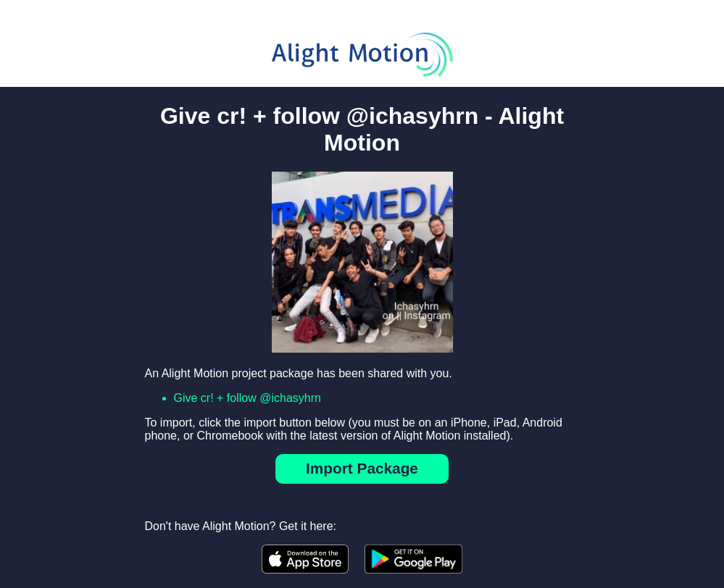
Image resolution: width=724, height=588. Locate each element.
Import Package (362, 468)
